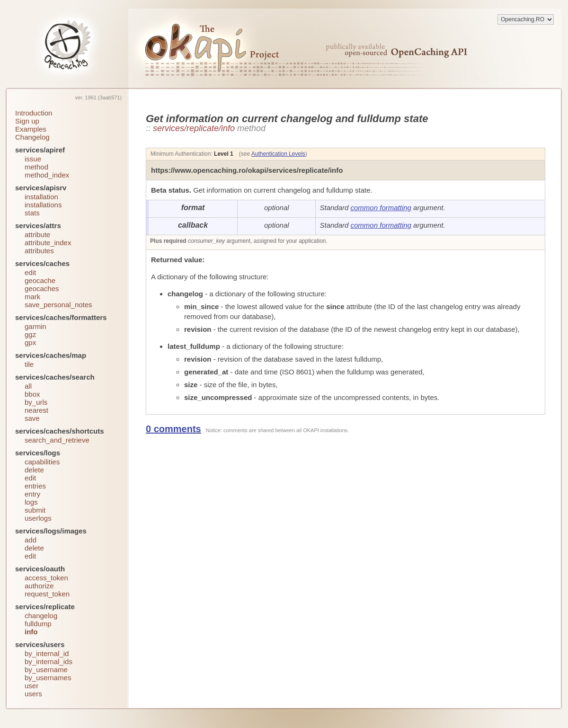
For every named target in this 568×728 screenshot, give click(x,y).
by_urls (36, 402)
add (31, 540)
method (36, 167)
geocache (40, 280)
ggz (30, 334)
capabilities (42, 462)
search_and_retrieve (57, 440)
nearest (36, 410)
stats (32, 213)
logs (31, 502)
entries (35, 486)
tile (29, 364)
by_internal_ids (49, 661)
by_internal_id (47, 653)
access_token (46, 578)
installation (41, 197)
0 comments (173, 429)
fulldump (38, 624)
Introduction (34, 113)
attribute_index (48, 243)
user (31, 686)
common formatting (381, 208)
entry (32, 494)
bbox (32, 394)
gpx (30, 342)
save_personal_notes (58, 305)
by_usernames (48, 678)
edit (30, 272)
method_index (47, 175)
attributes (39, 251)
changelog (41, 616)
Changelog (32, 137)
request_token (47, 594)
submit (35, 510)
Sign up (27, 121)
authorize (39, 586)
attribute (37, 235)
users (33, 694)
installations (43, 205)
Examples (31, 129)
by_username (46, 670)
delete (34, 470)
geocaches (42, 289)
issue (33, 159)
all (28, 386)
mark (32, 297)
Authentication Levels (278, 154)
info (31, 632)
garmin (35, 326)
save (32, 418)
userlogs (38, 518)
